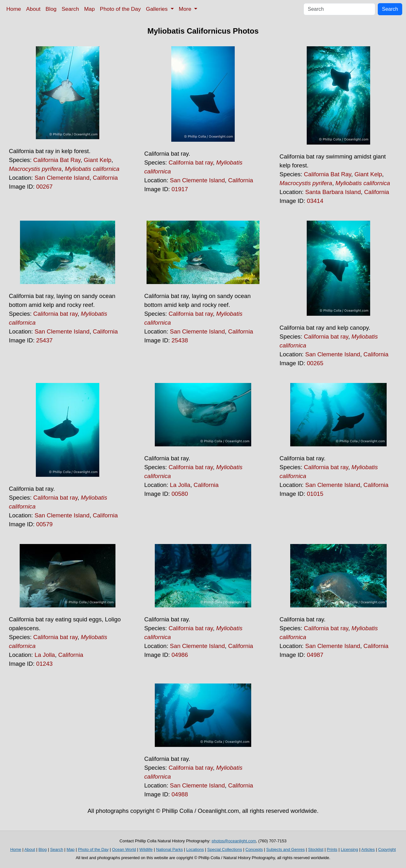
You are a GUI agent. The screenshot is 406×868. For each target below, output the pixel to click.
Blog (51, 9)
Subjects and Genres (285, 849)
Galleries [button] (157, 9)
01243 (44, 664)
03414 (315, 201)
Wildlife (146, 849)
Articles (368, 849)
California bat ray (191, 162)
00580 (180, 494)
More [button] (186, 9)
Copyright (387, 849)
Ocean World (124, 849)
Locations (195, 849)
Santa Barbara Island (333, 192)
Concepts (254, 849)
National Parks (170, 849)
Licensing (349, 849)
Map (89, 9)
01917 (180, 189)
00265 (315, 363)
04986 (180, 655)
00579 (44, 524)
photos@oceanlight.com (234, 841)
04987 (315, 655)
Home (14, 9)
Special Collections (225, 849)
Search (70, 9)
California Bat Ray (57, 160)
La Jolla (180, 485)
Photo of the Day (120, 9)
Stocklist (316, 849)
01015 (315, 494)
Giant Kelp (98, 160)
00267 (44, 187)
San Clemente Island (62, 178)
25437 (44, 340)
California (105, 178)
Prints (332, 849)
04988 (180, 794)
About (33, 9)
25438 (180, 340)
